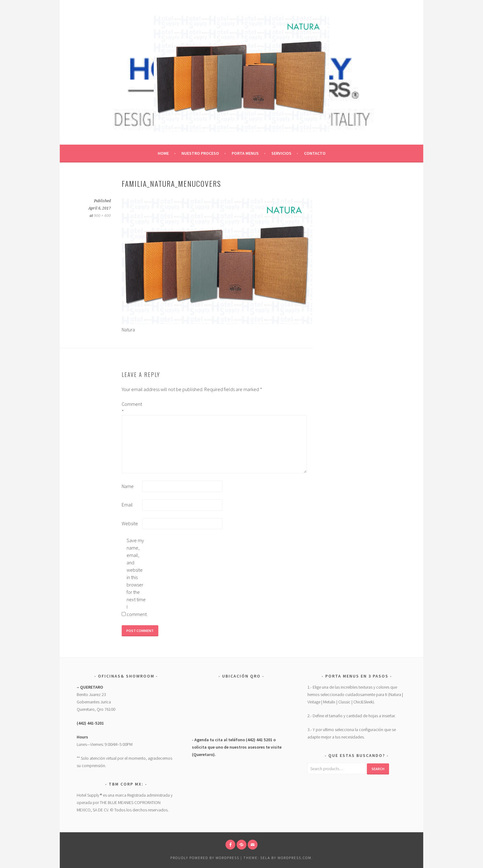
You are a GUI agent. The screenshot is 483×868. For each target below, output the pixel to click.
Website (130, 523)
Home (163, 153)
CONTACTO (315, 153)
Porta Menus (245, 153)
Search (378, 769)
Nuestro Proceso (200, 153)
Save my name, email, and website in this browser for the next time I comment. (136, 577)
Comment (132, 408)
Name (128, 486)
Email (127, 505)
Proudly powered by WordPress (205, 858)
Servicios (281, 153)
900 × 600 (102, 216)
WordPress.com (294, 858)
